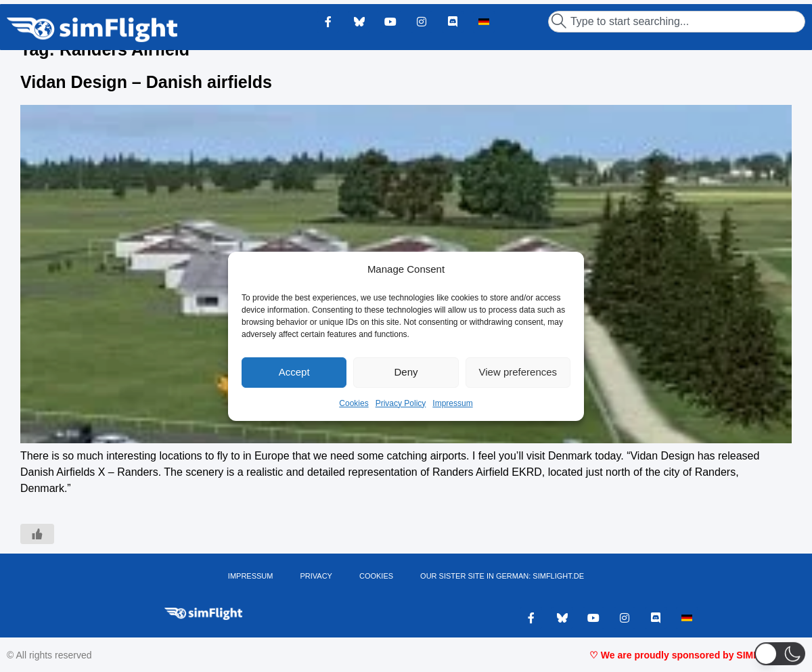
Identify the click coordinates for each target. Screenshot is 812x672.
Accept (294, 372)
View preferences (518, 372)
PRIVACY (316, 576)
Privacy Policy (401, 403)
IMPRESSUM (251, 576)
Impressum (452, 403)
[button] (780, 654)
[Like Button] (37, 534)
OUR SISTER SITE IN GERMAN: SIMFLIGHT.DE (502, 576)
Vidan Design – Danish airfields (146, 82)
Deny (406, 372)
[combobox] (677, 22)
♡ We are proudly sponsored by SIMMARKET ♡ (697, 655)
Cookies (354, 403)
